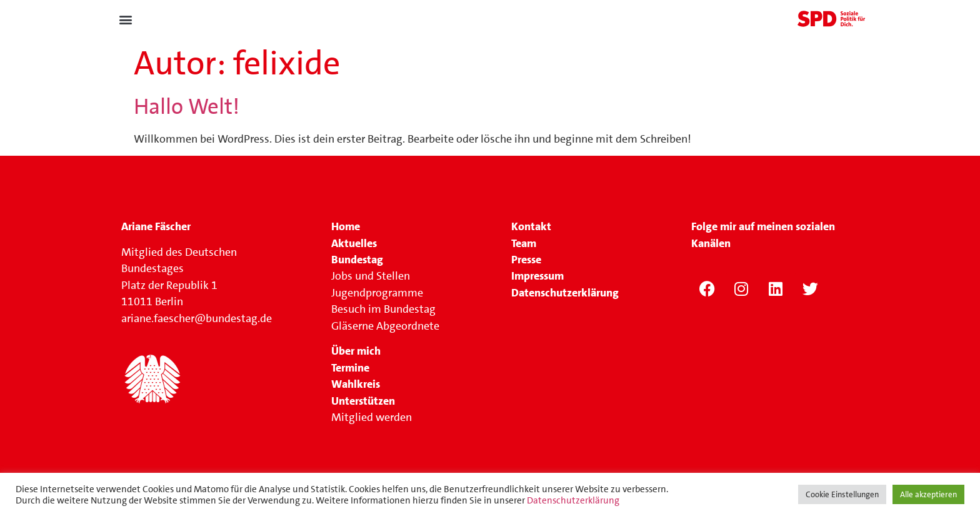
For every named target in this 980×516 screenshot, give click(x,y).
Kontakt (531, 226)
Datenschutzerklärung (573, 500)
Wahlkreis (356, 384)
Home (346, 226)
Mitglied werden (372, 417)
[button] (125, 20)
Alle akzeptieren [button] (928, 494)
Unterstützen (363, 401)
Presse (526, 260)
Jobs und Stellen (372, 276)
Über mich (356, 351)
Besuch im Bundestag (383, 309)
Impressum (537, 276)
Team (524, 243)
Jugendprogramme (377, 293)
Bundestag (357, 260)
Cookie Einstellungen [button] (842, 494)
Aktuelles (354, 243)
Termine (350, 368)
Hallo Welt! (187, 107)
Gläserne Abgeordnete (385, 326)
